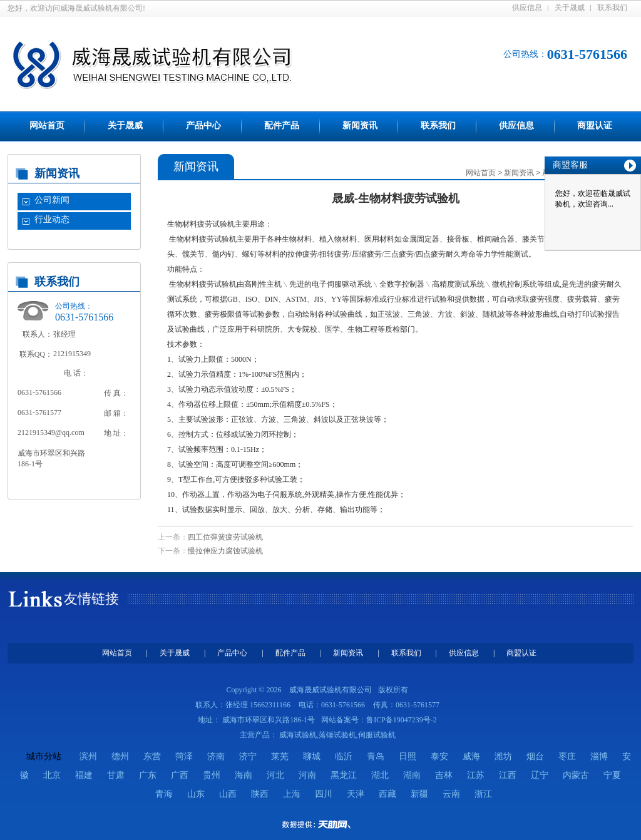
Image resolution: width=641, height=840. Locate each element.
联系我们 (612, 8)
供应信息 (527, 8)
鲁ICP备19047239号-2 (402, 720)
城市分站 (44, 756)
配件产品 (282, 125)
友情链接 (91, 599)
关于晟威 (570, 8)
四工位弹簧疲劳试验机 (225, 537)
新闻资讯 (360, 125)
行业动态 (52, 219)
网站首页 (47, 125)
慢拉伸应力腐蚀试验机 (225, 551)
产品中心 (203, 125)
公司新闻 (52, 200)
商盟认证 (595, 125)
